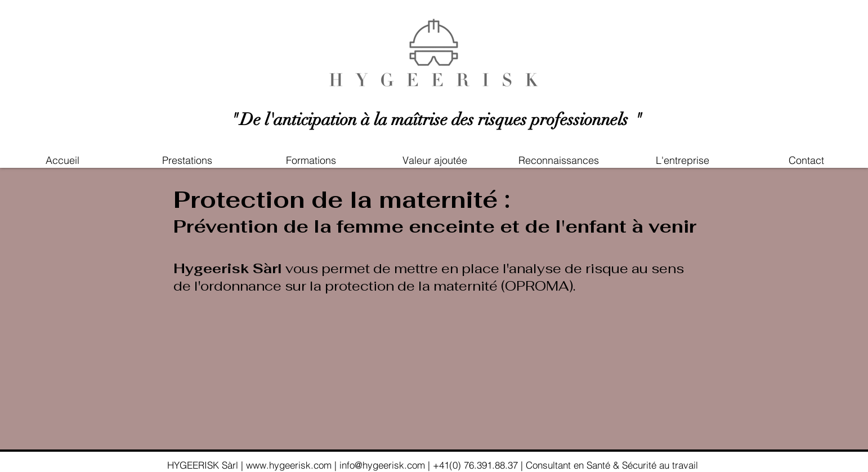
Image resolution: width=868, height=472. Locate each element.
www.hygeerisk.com (290, 465)
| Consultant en (554, 465)
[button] (435, 160)
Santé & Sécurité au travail (644, 465)
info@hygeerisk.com (384, 465)
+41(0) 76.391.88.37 (475, 465)
